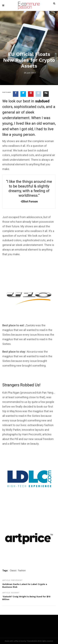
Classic (13, 571)
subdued (42, 150)
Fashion (22, 571)
